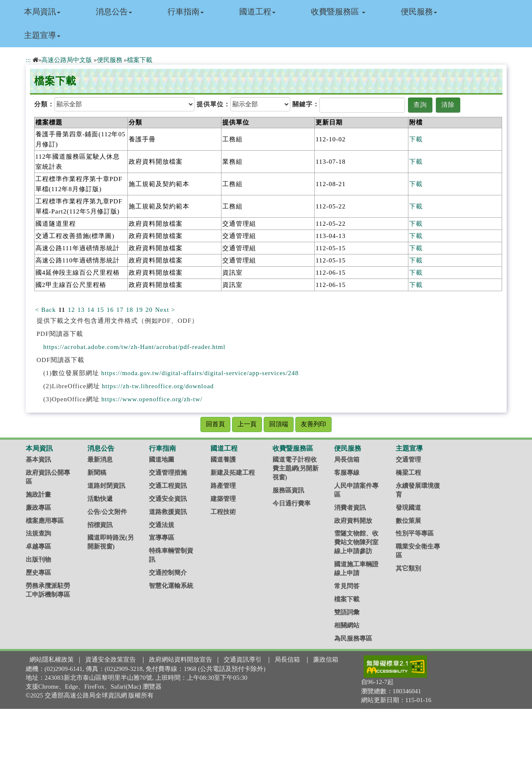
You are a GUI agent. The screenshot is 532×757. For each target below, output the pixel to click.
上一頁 (247, 424)
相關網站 (347, 625)
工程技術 (223, 512)
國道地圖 (162, 460)
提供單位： (213, 104)
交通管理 (408, 460)
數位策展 (408, 521)
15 (101, 310)
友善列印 (313, 424)
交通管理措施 (168, 473)
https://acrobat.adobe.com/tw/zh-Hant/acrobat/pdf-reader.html (135, 347)
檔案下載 (140, 60)
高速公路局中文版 (67, 60)
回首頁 (215, 424)
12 (72, 310)
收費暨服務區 (338, 12)
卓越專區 (38, 546)
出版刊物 (38, 560)
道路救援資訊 (168, 512)
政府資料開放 (353, 521)
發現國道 (408, 508)
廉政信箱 (326, 660)
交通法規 (162, 525)
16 (110, 310)
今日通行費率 (292, 503)
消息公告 (114, 12)
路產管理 (223, 486)
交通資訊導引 (243, 660)
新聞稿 (97, 473)
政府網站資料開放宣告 (181, 660)
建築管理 (223, 499)
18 (130, 310)
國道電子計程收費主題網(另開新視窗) (296, 468)
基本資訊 (38, 460)
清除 (448, 105)
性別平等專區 (415, 533)
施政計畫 (38, 495)
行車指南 (186, 12)
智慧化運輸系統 (171, 586)
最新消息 (100, 460)
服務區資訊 (288, 490)
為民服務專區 (353, 638)
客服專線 (347, 473)
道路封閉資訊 (106, 486)
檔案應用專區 (45, 521)
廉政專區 (38, 508)
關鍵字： (306, 104)
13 (81, 310)
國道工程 (257, 12)
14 (91, 310)
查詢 (420, 105)
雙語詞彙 (347, 612)
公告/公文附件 (107, 512)
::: (28, 60)
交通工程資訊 (168, 486)
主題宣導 (42, 35)
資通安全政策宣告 (111, 660)
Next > (165, 310)
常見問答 (347, 586)
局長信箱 (347, 460)
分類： (44, 104)
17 (120, 310)
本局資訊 (42, 12)
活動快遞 (100, 499)
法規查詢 (38, 533)
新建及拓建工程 (233, 473)
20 (149, 310)
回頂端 (279, 424)
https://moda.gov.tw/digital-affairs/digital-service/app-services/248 (200, 373)
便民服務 (419, 12)
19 (139, 310)
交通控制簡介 (168, 573)
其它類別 (408, 568)
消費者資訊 (350, 508)
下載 (416, 139)
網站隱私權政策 (52, 660)
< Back (46, 310)
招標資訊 (100, 525)
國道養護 (223, 460)
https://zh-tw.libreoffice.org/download (158, 386)
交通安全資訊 (168, 499)
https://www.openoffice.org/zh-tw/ (152, 399)
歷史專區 (38, 573)
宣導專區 (162, 538)
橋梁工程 (408, 473)
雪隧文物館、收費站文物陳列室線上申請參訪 (356, 542)
